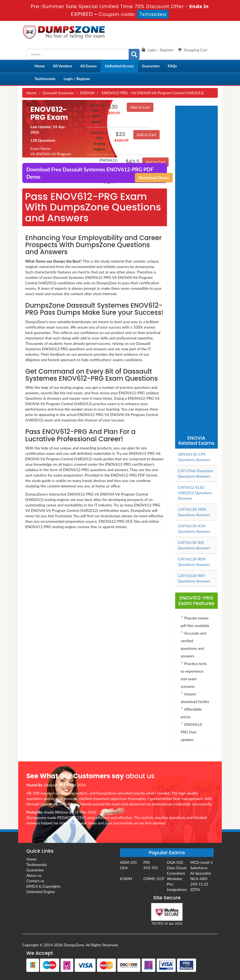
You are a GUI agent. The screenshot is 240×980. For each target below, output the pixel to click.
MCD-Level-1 (202, 862)
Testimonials (45, 79)
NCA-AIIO (199, 879)
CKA (124, 868)
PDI (146, 862)
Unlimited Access (119, 66)
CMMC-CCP (154, 879)
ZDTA (195, 889)
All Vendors (63, 66)
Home (40, 66)
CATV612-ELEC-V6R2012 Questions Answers (195, 493)
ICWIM (126, 879)
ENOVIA (87, 93)
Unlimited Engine (41, 892)
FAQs (172, 66)
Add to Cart (140, 107)
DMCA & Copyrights (43, 886)
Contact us (35, 881)
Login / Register (77, 79)
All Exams (89, 66)
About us (34, 875)
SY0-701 (151, 868)
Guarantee (151, 66)
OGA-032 (175, 862)
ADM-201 (129, 862)
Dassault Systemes (58, 93)
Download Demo (154, 178)
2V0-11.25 (199, 884)
